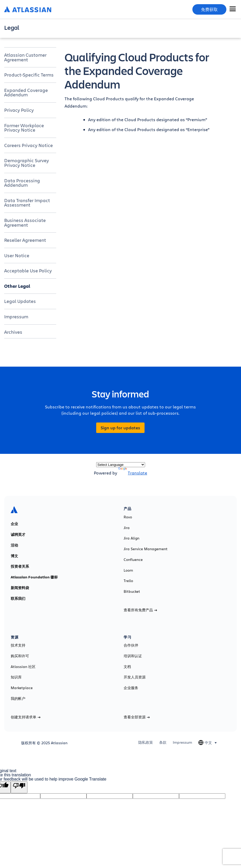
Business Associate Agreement (25, 222)
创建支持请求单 (26, 717)
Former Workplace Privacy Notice (24, 128)
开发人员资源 (135, 677)
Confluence (133, 560)
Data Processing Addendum (22, 183)
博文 (14, 556)
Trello (128, 581)
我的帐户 (18, 699)
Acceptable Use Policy (28, 271)
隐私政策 (146, 742)
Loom (128, 570)
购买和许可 (20, 656)
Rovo (128, 517)
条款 (163, 742)
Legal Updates (20, 301)
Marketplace (22, 688)
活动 (14, 545)
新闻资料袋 (20, 588)
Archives (13, 332)
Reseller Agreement (25, 240)
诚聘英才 (18, 535)
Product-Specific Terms (29, 75)
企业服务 (131, 688)
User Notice (17, 255)
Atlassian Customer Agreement (25, 57)
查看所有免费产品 (140, 610)
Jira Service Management (146, 549)
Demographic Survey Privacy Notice (27, 163)
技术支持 (18, 645)
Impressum (16, 316)
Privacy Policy (19, 110)
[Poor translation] (19, 787)
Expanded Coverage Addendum (26, 92)
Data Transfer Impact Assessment (27, 203)
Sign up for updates (120, 428)
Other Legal (17, 286)
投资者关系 (20, 566)
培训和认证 (133, 656)
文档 (127, 667)
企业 (14, 524)
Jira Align (131, 538)
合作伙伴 (131, 645)
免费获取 (209, 9)
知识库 (16, 677)
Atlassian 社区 (23, 667)
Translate (133, 473)
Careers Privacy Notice (28, 145)
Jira (127, 528)
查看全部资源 (137, 717)
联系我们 (18, 599)
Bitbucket (132, 591)
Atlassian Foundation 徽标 (34, 577)
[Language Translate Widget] (121, 465)
